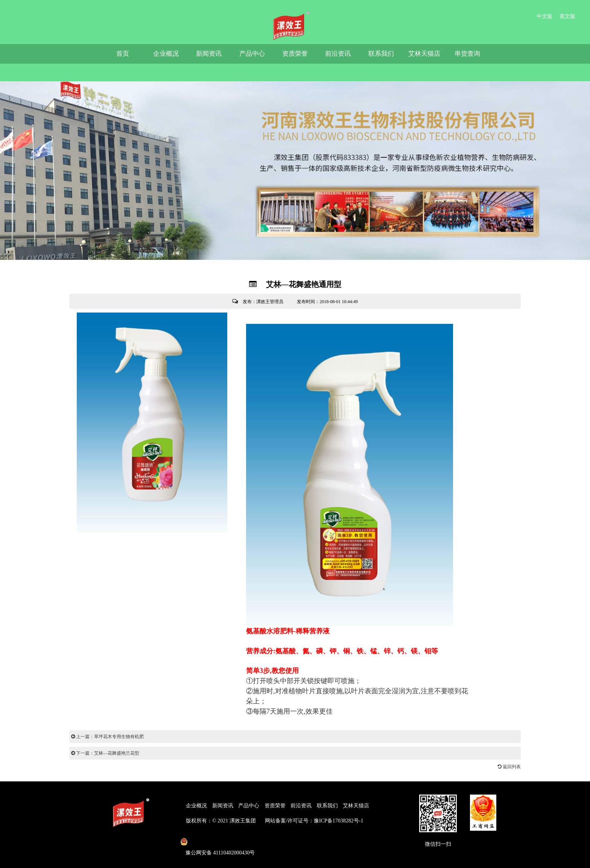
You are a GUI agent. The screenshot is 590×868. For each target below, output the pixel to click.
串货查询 (467, 54)
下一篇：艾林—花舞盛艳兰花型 (105, 753)
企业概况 (166, 54)
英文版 (567, 16)
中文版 (544, 16)
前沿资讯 (338, 54)
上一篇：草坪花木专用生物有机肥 (107, 737)
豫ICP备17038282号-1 (338, 821)
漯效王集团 (243, 821)
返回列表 (509, 767)
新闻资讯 (209, 54)
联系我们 (381, 54)
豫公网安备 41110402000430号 (220, 853)
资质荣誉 (295, 54)
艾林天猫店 (424, 54)
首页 (123, 54)
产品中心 (252, 54)
